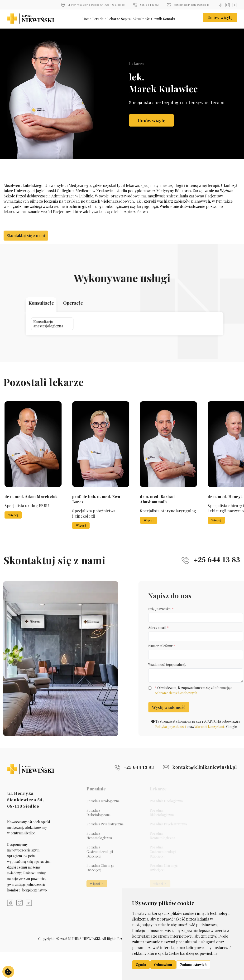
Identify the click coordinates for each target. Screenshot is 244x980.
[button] (221, 400)
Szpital (127, 19)
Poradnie (93, 19)
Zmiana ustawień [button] (193, 965)
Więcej (131, 515)
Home (77, 19)
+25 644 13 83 (146, 5)
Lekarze (111, 19)
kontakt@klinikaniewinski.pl (188, 5)
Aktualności (146, 19)
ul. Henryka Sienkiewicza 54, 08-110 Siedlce (93, 5)
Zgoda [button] (141, 965)
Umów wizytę (220, 18)
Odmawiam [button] (163, 965)
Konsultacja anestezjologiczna (84, 314)
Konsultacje (82, 304)
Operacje (102, 304)
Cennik (164, 19)
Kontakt (180, 19)
